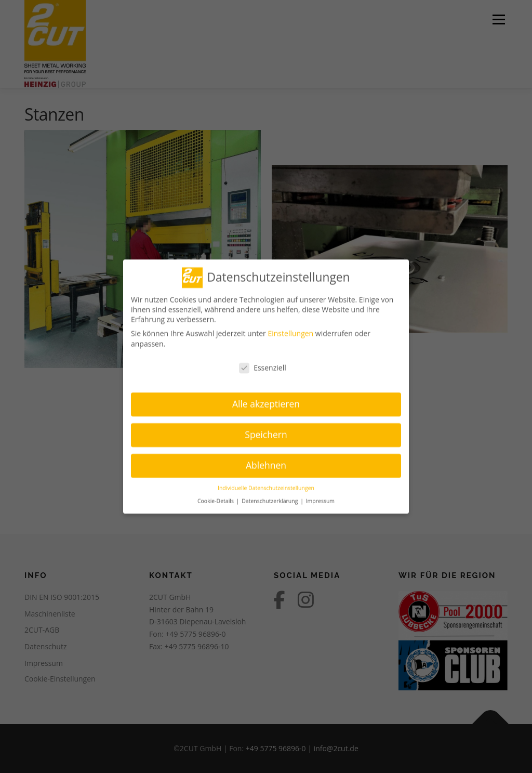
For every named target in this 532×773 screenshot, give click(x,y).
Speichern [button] (266, 430)
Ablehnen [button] (266, 461)
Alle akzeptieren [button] (266, 400)
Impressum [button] (320, 496)
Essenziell (263, 364)
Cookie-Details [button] (216, 496)
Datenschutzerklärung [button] (270, 496)
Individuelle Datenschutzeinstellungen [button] (266, 484)
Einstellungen (290, 329)
